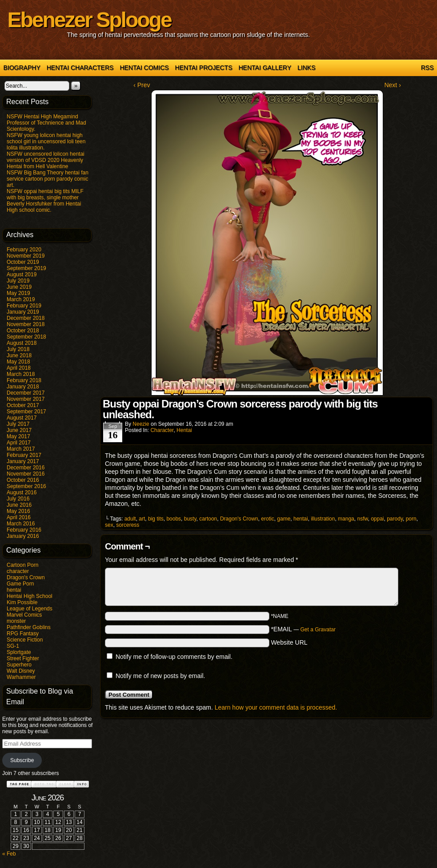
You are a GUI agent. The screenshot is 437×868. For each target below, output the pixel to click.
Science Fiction (25, 640)
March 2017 (21, 449)
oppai (377, 519)
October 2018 (23, 331)
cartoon (208, 519)
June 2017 (19, 430)
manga (346, 519)
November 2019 (26, 256)
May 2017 (18, 436)
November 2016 (26, 474)
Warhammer (21, 677)
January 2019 (23, 312)
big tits (156, 519)
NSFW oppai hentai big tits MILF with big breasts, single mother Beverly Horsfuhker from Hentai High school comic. (45, 201)
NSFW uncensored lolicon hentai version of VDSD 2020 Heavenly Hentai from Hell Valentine (46, 160)
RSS (427, 68)
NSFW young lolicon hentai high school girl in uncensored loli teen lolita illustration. (46, 141)
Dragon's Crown (26, 577)
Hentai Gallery (265, 68)
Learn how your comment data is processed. (276, 707)
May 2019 (18, 293)
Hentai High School (30, 596)
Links (306, 68)
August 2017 (22, 418)
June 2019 (19, 287)
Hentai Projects (204, 68)
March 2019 (21, 299)
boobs (174, 519)
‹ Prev (142, 85)
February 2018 (24, 380)
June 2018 (19, 355)
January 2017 (23, 461)
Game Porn (20, 584)
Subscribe (22, 760)
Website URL (289, 642)
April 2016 (19, 517)
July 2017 (18, 424)
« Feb (9, 854)
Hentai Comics (144, 68)
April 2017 (19, 443)
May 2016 (18, 511)
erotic (267, 519)
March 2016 (21, 524)
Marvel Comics (24, 615)
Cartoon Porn (22, 565)
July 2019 (18, 281)
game (284, 519)
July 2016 (18, 499)
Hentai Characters (80, 68)
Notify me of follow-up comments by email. (174, 657)
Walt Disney (21, 671)
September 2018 (26, 337)
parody (395, 519)
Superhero (19, 665)
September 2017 (26, 412)
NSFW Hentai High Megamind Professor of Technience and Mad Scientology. (46, 123)
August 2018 (22, 343)
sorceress (128, 525)
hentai (14, 590)
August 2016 (22, 493)
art (142, 519)
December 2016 (26, 468)
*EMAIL (303, 629)
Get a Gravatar (318, 630)
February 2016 (24, 530)
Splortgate (19, 652)
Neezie (141, 424)
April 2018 (19, 368)
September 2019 (26, 268)
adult (130, 519)
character (18, 571)
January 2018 (23, 387)
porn (411, 519)
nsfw (362, 519)
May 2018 (18, 362)
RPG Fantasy (23, 634)
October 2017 (23, 405)
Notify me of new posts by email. (160, 676)
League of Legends (30, 609)
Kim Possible (22, 602)
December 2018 (26, 318)
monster (16, 621)
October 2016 (23, 480)
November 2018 (26, 324)
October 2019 (23, 262)
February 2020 (24, 250)
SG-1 (13, 646)
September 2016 (26, 486)
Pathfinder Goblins (29, 627)
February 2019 (24, 306)
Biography (22, 68)
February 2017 (24, 455)
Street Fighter (23, 658)
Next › (392, 85)
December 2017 (26, 393)
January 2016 (23, 536)
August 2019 (22, 275)
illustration (323, 519)
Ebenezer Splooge (89, 20)
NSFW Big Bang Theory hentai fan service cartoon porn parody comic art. (48, 179)
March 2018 (21, 374)
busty (190, 519)
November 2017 (26, 399)
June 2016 (19, 505)
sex (109, 525)
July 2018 (18, 349)
